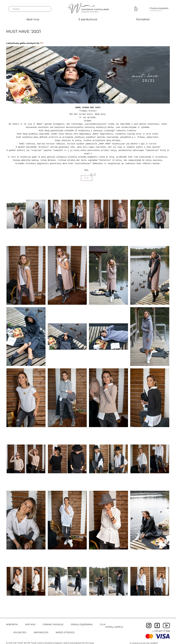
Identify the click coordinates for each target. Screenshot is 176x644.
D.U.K (103, 625)
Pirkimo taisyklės (53, 625)
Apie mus (33, 19)
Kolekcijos (20, 632)
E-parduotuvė (88, 19)
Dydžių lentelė (114, 627)
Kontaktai (143, 19)
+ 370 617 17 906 (161, 631)
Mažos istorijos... (66, 632)
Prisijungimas (136, 9)
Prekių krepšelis (159, 8)
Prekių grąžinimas (82, 625)
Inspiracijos (41, 632)
